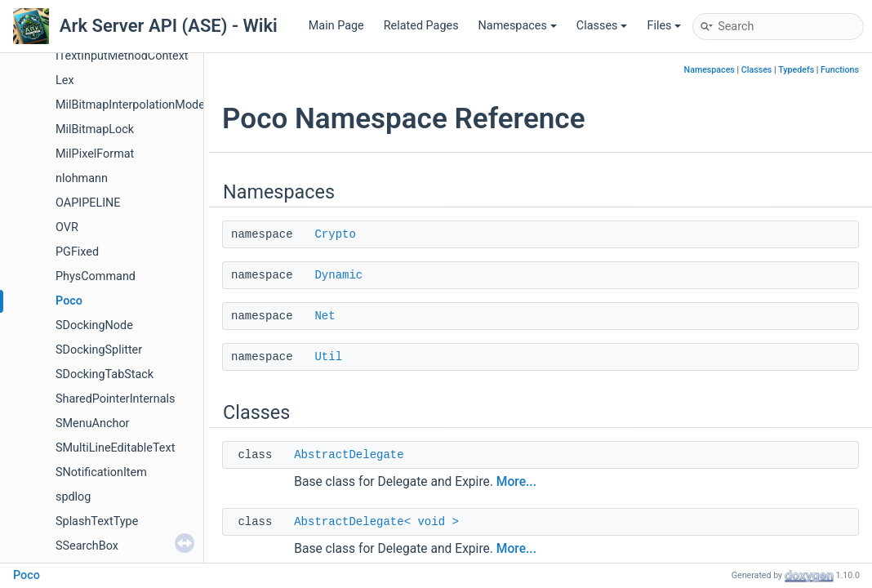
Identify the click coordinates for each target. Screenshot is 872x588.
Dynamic (338, 275)
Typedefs (796, 70)
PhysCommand (96, 276)
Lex (65, 80)
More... (516, 482)
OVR (67, 227)
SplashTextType (97, 521)
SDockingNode (94, 325)
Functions (840, 70)
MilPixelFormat (95, 154)
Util (328, 357)
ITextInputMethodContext (122, 56)
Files (664, 26)
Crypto (335, 234)
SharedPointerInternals (115, 399)
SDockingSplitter (99, 350)
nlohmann (82, 178)
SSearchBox (87, 546)
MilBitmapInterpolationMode (130, 105)
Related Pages (421, 26)
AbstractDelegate (349, 455)
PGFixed (77, 252)
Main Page (336, 26)
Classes (602, 26)
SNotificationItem (101, 472)
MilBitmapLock (95, 129)
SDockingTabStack (105, 374)
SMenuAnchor (93, 423)
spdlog (73, 497)
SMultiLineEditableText (115, 448)
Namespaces (518, 26)
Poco (69, 301)
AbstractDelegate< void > (376, 522)
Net (325, 316)
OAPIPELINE (88, 203)
